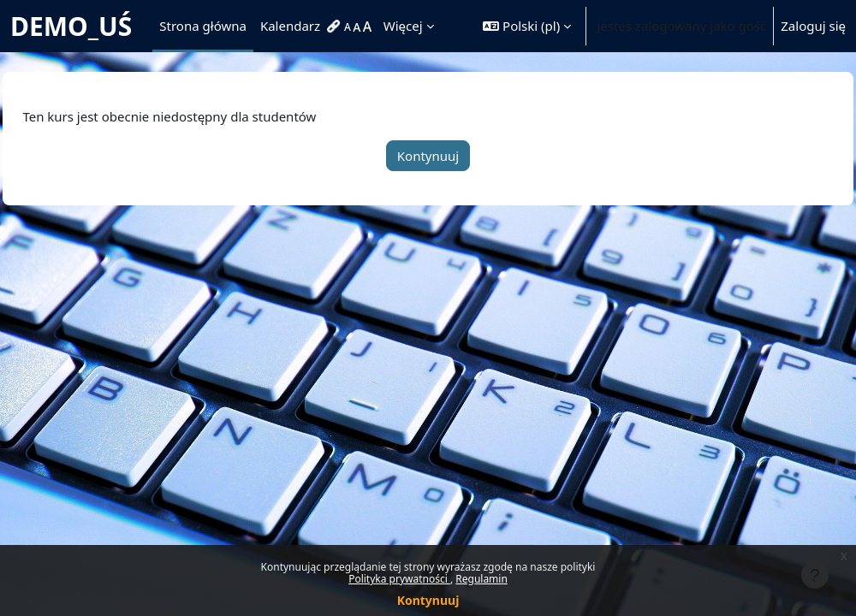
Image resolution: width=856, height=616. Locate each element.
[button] (527, 26)
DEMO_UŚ (71, 26)
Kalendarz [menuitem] (290, 26)
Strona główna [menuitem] (203, 26)
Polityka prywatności (399, 579)
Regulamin (481, 579)
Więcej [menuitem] (403, 26)
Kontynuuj (428, 600)
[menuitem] (336, 27)
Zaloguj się (813, 26)
